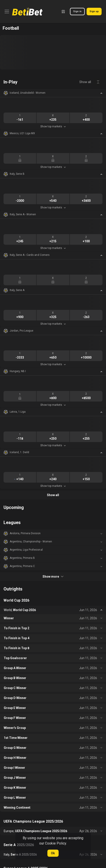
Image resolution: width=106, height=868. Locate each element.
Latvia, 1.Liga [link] (18, 412)
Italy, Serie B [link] (17, 174)
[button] (53, 93)
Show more (53, 577)
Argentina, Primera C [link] (22, 566)
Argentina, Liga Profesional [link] (26, 550)
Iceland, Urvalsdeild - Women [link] (28, 93)
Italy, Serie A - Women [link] (23, 214)
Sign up (94, 11)
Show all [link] (85, 82)
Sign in (77, 11)
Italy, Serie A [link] (17, 290)
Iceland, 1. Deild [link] (19, 452)
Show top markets (53, 126)
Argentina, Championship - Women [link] (31, 542)
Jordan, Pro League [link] (21, 331)
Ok (53, 853)
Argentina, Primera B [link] (22, 558)
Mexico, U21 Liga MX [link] (22, 133)
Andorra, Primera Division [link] (25, 533)
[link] (27, 12)
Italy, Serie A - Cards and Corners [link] (30, 255)
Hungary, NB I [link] (18, 371)
